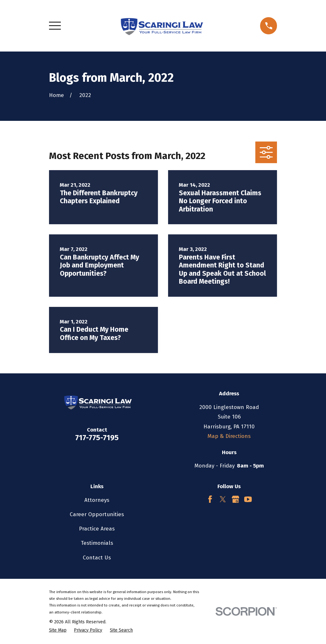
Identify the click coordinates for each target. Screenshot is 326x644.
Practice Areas (97, 529)
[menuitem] (58, 630)
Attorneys (97, 500)
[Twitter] (223, 499)
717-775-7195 (97, 438)
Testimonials (97, 543)
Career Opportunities (97, 514)
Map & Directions (229, 436)
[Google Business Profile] (236, 499)
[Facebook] (210, 499)
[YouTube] (248, 499)
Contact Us (97, 558)
